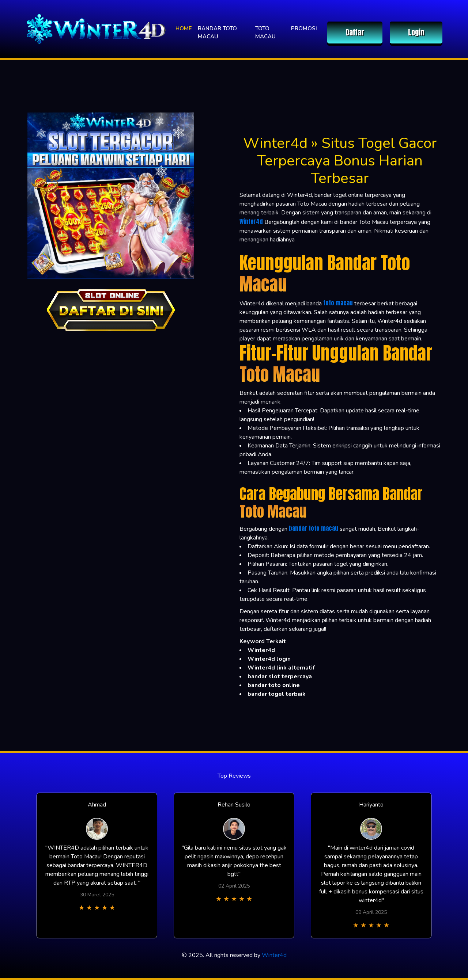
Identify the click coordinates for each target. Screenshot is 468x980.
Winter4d (251, 221)
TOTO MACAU (265, 33)
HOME (184, 28)
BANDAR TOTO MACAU (217, 33)
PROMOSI (304, 28)
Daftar (355, 32)
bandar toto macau (314, 528)
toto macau (338, 303)
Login (416, 32)
